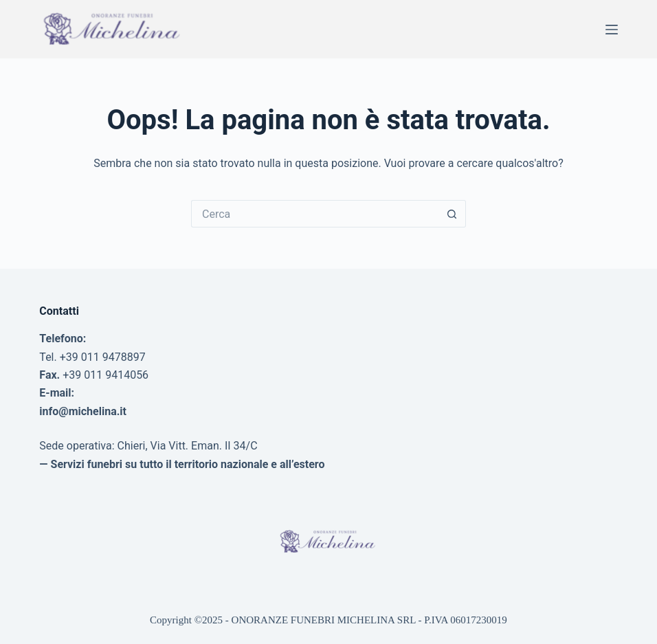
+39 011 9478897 (103, 357)
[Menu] (612, 30)
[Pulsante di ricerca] (452, 214)
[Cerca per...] (315, 214)
